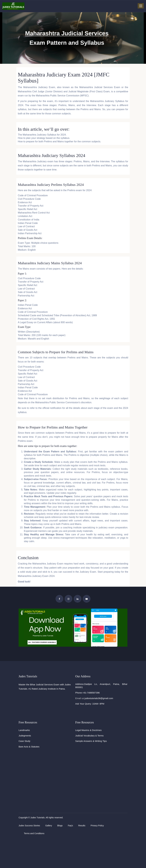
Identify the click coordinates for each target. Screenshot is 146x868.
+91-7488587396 (91, 693)
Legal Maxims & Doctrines (88, 730)
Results (82, 826)
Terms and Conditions (34, 833)
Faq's (70, 826)
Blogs (60, 826)
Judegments (25, 736)
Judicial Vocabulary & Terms (89, 736)
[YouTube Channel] (87, 599)
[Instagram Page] (68, 599)
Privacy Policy (97, 826)
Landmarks (24, 730)
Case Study (24, 741)
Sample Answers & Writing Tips (91, 741)
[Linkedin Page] (78, 599)
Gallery (49, 826)
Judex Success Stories (29, 826)
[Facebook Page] (59, 599)
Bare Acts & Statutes (29, 747)
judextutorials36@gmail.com (99, 698)
